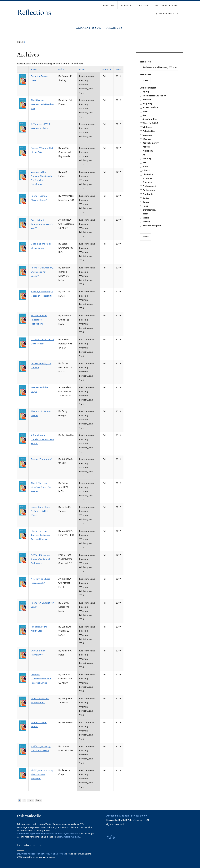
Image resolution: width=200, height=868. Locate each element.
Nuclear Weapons (152, 226)
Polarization (149, 131)
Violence (147, 127)
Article (35, 69)
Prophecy (147, 103)
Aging (146, 92)
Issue (83, 69)
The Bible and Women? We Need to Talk (42, 104)
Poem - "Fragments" (41, 459)
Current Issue (88, 28)
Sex (144, 115)
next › (30, 800)
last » (39, 800)
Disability (148, 174)
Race (145, 111)
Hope (145, 206)
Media (146, 218)
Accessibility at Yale (118, 816)
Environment (149, 186)
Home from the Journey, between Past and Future (40, 535)
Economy (147, 178)
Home (20, 42)
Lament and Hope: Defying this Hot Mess (41, 511)
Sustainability (150, 119)
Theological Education (154, 96)
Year (118, 69)
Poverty (147, 100)
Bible (145, 167)
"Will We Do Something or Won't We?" (42, 224)
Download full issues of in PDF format (41, 854)
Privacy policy (139, 816)
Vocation (147, 135)
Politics (146, 147)
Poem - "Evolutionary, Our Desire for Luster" (42, 272)
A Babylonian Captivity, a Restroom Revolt (42, 439)
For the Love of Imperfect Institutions (39, 320)
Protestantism (150, 107)
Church (146, 170)
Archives (114, 28)
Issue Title (146, 62)
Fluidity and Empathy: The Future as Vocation (42, 774)
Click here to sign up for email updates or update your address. (48, 834)
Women (147, 139)
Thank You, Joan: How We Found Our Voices (41, 487)
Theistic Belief (150, 123)
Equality (147, 159)
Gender (146, 202)
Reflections (35, 13)
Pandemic (148, 194)
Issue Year (146, 75)
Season (107, 69)
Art (144, 163)
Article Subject (148, 88)
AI (144, 155)
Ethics (146, 198)
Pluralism (148, 151)
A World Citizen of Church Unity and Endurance (41, 559)
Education (148, 182)
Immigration (149, 210)
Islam (145, 214)
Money (146, 222)
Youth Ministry (151, 143)
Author (62, 69)
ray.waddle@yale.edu (70, 837)
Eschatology (149, 190)
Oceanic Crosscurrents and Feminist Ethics (41, 679)
